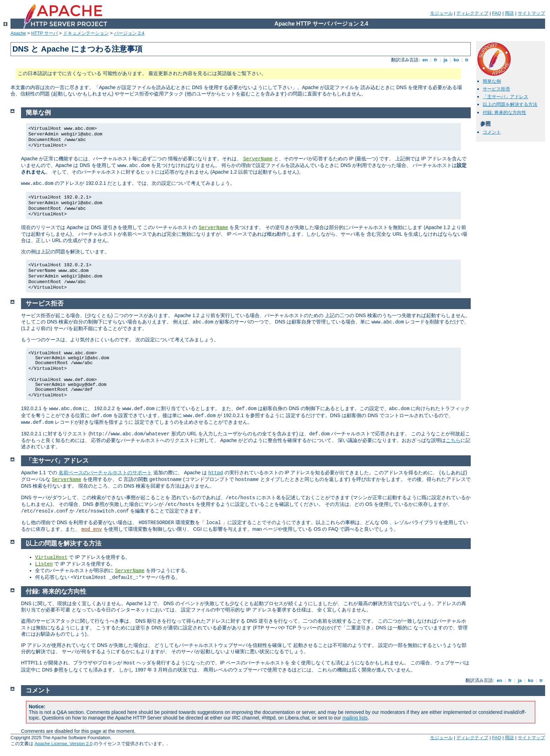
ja (445, 60)
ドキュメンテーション (86, 33)
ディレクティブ (472, 13)
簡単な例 (492, 81)
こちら (453, 440)
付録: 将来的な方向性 (504, 112)
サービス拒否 (496, 89)
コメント (492, 132)
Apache (18, 33)
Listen (44, 564)
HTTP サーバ (45, 33)
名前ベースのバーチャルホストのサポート (105, 473)
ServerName (258, 159)
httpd (216, 473)
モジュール (441, 13)
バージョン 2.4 (129, 33)
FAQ (497, 13)
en (425, 60)
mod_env (92, 529)
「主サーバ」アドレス (505, 97)
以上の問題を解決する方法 (510, 104)
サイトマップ (531, 13)
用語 (509, 13)
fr (436, 60)
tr (467, 60)
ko (456, 60)
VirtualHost (51, 557)
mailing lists (355, 718)
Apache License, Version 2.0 (64, 744)
